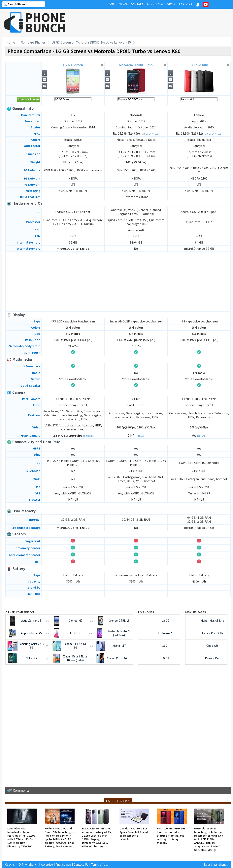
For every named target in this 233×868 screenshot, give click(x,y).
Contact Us (81, 865)
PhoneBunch (30, 865)
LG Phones (146, 612)
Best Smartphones (216, 865)
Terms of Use (100, 865)
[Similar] (88, 436)
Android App (63, 865)
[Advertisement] (158, 23)
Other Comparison (20, 612)
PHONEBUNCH (46, 22)
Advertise (47, 865)
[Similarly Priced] (150, 134)
